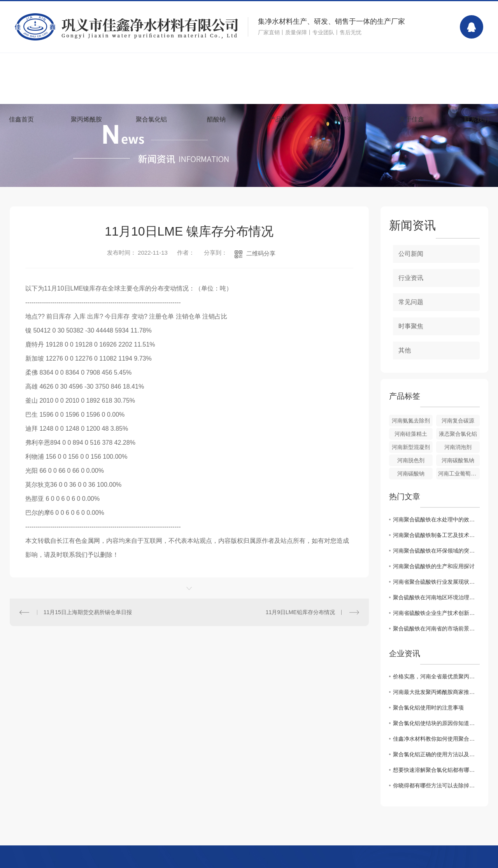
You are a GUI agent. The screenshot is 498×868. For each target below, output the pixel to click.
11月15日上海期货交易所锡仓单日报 (88, 612)
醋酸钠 (216, 119)
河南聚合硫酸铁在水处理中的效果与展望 (436, 519)
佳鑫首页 (21, 119)
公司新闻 (411, 254)
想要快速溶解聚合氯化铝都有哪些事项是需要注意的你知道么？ (436, 770)
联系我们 (477, 119)
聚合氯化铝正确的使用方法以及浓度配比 (436, 754)
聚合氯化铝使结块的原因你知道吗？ (436, 723)
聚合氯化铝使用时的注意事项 (428, 708)
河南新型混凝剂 (411, 447)
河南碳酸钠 (411, 474)
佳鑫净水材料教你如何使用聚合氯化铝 (436, 739)
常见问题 (411, 302)
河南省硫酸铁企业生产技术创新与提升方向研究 (436, 613)
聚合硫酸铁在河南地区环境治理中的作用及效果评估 (436, 597)
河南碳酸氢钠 (458, 460)
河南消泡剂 (458, 447)
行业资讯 (411, 278)
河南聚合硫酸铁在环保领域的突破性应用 (436, 551)
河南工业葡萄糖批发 (459, 474)
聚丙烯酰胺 (86, 119)
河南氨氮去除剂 (411, 421)
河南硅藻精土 (411, 434)
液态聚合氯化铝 (458, 434)
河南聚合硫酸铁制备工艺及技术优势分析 (436, 535)
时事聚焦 (411, 326)
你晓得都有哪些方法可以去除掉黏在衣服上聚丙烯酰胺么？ (436, 785)
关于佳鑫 (412, 119)
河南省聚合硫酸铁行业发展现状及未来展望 (436, 582)
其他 (405, 350)
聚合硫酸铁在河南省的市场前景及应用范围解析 (436, 629)
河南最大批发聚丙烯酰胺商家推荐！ (436, 692)
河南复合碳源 (458, 421)
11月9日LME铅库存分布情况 (300, 612)
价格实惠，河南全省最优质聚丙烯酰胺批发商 (436, 676)
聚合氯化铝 (151, 119)
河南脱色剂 (411, 460)
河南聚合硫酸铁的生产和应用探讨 (434, 566)
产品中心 (282, 119)
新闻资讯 (347, 119)
